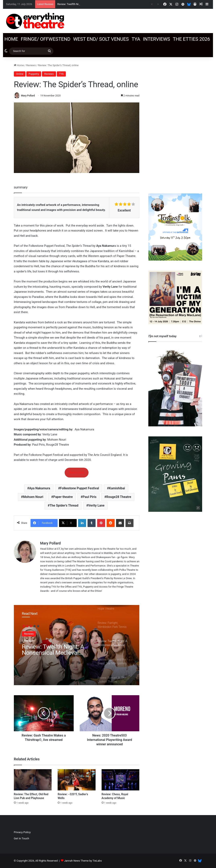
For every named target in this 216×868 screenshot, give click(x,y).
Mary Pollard (28, 96)
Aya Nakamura (40, 488)
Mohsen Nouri (33, 497)
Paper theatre (63, 497)
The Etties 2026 (191, 39)
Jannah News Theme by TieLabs (83, 861)
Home (11, 39)
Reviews (31, 65)
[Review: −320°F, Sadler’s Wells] (77, 780)
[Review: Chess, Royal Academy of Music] (121, 780)
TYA (136, 39)
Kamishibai (117, 488)
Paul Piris (90, 497)
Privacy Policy (22, 832)
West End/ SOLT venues (101, 39)
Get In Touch (21, 838)
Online (20, 74)
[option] (77, 645)
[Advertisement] (175, 123)
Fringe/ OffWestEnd (45, 39)
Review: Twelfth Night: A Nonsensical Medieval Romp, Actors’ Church (53, 650)
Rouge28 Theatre (119, 497)
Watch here (77, 472)
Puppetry (34, 74)
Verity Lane (96, 505)
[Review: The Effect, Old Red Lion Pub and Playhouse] (33, 780)
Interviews (156, 39)
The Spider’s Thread (64, 505)
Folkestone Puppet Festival (79, 488)
